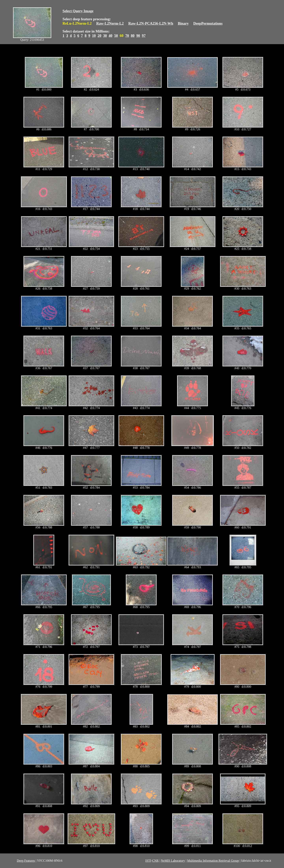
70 (127, 36)
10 (94, 36)
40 (111, 36)
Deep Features (26, 861)
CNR (155, 861)
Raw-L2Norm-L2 (110, 23)
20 (99, 36)
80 (133, 36)
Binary (183, 23)
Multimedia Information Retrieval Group (213, 861)
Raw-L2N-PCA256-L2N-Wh (151, 23)
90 (138, 36)
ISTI (148, 861)
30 (105, 36)
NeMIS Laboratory (173, 861)
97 (144, 36)
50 (116, 36)
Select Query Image (78, 11)
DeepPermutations (208, 23)
